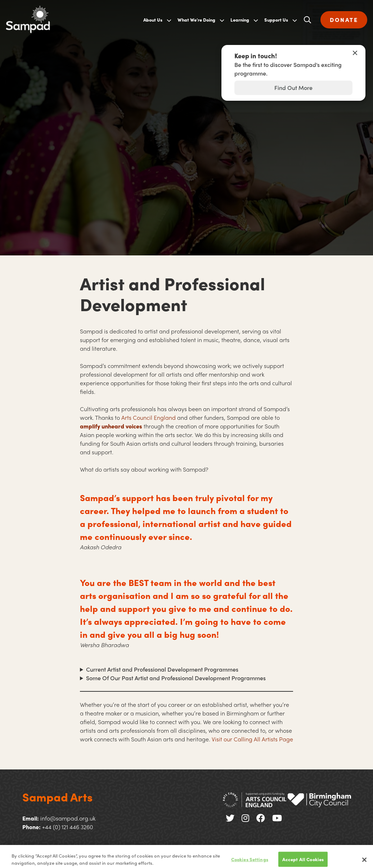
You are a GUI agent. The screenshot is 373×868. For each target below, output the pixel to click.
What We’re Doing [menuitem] (196, 20)
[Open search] (307, 20)
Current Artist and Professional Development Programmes (162, 669)
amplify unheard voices (111, 426)
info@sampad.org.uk (68, 818)
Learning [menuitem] (240, 20)
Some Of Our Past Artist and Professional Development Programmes (176, 678)
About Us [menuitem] (153, 20)
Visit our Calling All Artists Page (252, 739)
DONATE (344, 20)
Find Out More (293, 88)
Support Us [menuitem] (276, 20)
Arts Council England (149, 417)
